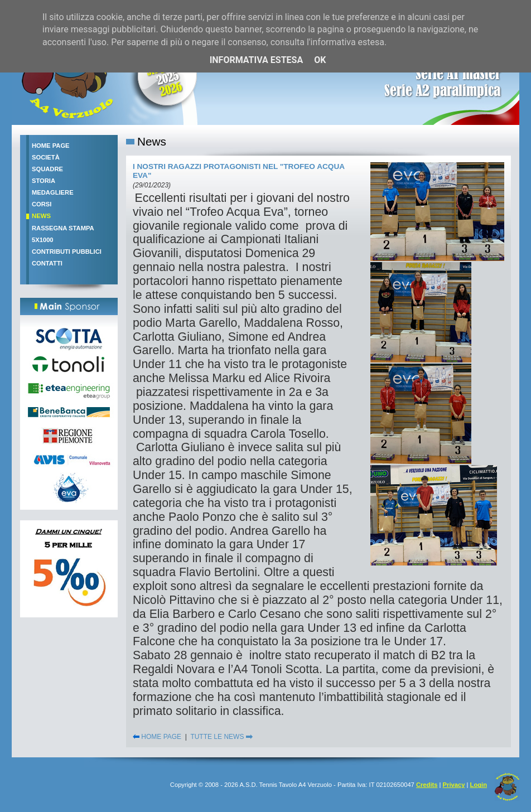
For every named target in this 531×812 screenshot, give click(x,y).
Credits (427, 785)
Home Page (51, 146)
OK (320, 60)
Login (479, 785)
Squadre (47, 169)
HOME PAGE (157, 737)
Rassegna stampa (63, 228)
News (41, 216)
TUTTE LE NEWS (221, 737)
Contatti (47, 263)
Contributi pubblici (67, 252)
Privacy (454, 785)
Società (46, 157)
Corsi (42, 204)
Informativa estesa (257, 60)
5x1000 (43, 240)
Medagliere (53, 192)
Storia (44, 181)
